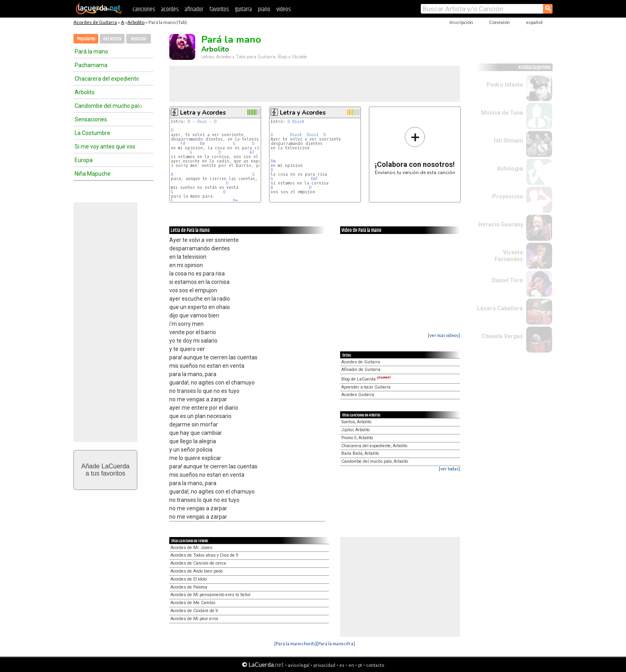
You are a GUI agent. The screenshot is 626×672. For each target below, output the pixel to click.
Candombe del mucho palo (108, 106)
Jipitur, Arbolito (356, 430)
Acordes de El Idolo (189, 579)
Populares (86, 39)
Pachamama (91, 65)
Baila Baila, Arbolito (360, 453)
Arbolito (136, 22)
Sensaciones (91, 119)
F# (183, 144)
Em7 (314, 179)
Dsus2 (313, 135)
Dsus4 (298, 122)
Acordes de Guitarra (95, 22)
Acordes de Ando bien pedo (197, 571)
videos (283, 9)
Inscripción (461, 22)
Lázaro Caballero (500, 308)
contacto (375, 665)
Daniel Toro (507, 280)
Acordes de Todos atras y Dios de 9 (204, 555)
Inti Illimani (508, 141)
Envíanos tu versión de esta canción (415, 151)
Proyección (508, 196)
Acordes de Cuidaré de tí (194, 611)
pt (360, 665)
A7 (252, 152)
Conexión (499, 22)
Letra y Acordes (203, 113)
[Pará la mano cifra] (336, 643)
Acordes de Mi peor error (194, 619)
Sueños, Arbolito (356, 422)
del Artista (112, 39)
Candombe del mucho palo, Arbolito (375, 461)
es (342, 665)
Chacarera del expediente (107, 79)
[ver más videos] (444, 335)
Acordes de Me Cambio (193, 603)
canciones (144, 9)
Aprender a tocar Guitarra (366, 387)
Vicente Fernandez (509, 256)
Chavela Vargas (502, 336)
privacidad (324, 665)
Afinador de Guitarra (361, 370)
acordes (170, 9)
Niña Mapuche (93, 174)
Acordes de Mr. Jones (191, 548)
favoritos (219, 9)
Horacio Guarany (501, 224)
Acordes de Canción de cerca (198, 563)
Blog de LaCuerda (366, 379)
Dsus (202, 122)
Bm (202, 144)
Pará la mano (91, 52)
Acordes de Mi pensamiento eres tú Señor (211, 595)
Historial (139, 39)
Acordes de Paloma (189, 587)
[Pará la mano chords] (295, 643)
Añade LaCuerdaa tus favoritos (106, 470)
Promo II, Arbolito (357, 438)
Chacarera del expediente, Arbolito (374, 446)
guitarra (243, 9)
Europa (84, 160)
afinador (194, 9)
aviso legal (299, 665)
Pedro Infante (505, 85)
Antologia (510, 168)
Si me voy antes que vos (105, 147)
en (351, 665)
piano (264, 9)
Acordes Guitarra (358, 395)
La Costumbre (92, 133)
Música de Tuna (502, 113)
